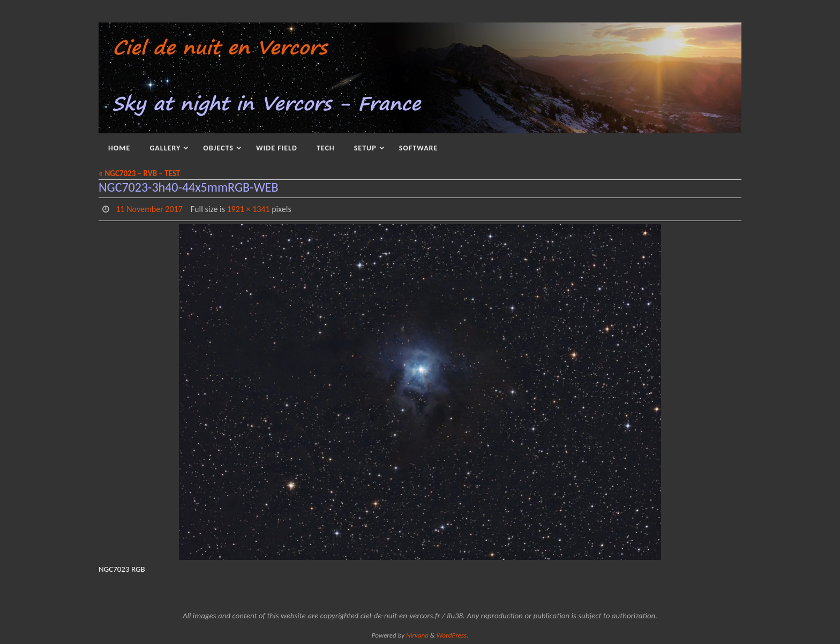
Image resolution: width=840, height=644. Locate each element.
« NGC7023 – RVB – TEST (139, 173)
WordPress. (453, 635)
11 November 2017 (149, 209)
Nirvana (417, 635)
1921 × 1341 (249, 209)
